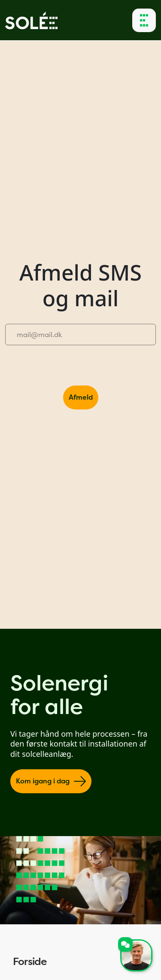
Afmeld (81, 397)
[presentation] (70, 369)
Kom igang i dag (51, 781)
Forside (80, 962)
